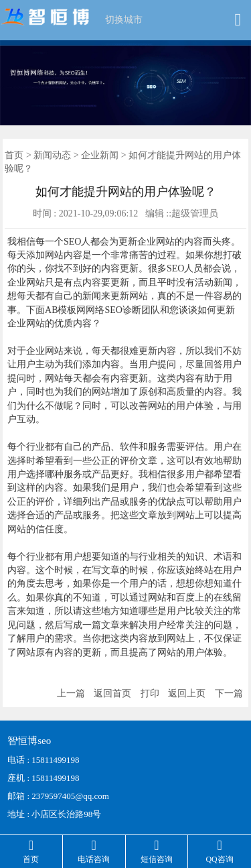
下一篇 (229, 693)
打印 (150, 693)
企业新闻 (100, 155)
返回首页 (112, 693)
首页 (14, 155)
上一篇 (71, 693)
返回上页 (187, 693)
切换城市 (124, 20)
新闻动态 (52, 155)
